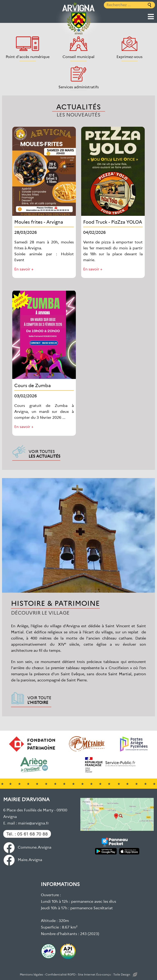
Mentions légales (31, 974)
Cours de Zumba (33, 385)
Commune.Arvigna (27, 847)
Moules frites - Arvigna (39, 222)
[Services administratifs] (78, 74)
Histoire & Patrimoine (55, 603)
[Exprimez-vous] (130, 44)
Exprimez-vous (130, 57)
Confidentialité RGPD (60, 974)
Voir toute (39, 700)
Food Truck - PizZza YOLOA (113, 222)
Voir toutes (44, 454)
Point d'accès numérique (28, 57)
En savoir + (24, 269)
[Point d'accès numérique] (27, 44)
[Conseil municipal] (78, 44)
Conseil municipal (78, 57)
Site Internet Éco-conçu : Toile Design (108, 975)
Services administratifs (79, 87)
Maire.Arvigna (23, 860)
